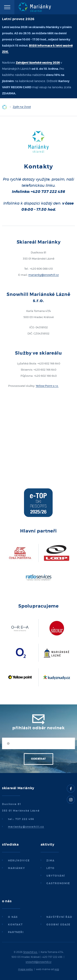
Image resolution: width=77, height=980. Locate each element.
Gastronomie (58, 883)
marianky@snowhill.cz (44, 275)
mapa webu (25, 969)
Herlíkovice (19, 861)
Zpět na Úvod (22, 107)
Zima (51, 861)
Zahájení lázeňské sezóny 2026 (38, 63)
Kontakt (15, 925)
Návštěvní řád (59, 917)
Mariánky (17, 868)
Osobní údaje (58, 925)
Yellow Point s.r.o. (47, 386)
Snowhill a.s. (30, 952)
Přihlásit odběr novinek (38, 728)
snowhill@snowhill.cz (38, 962)
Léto (51, 868)
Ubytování (56, 876)
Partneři (16, 932)
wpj (57, 969)
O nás (13, 917)
